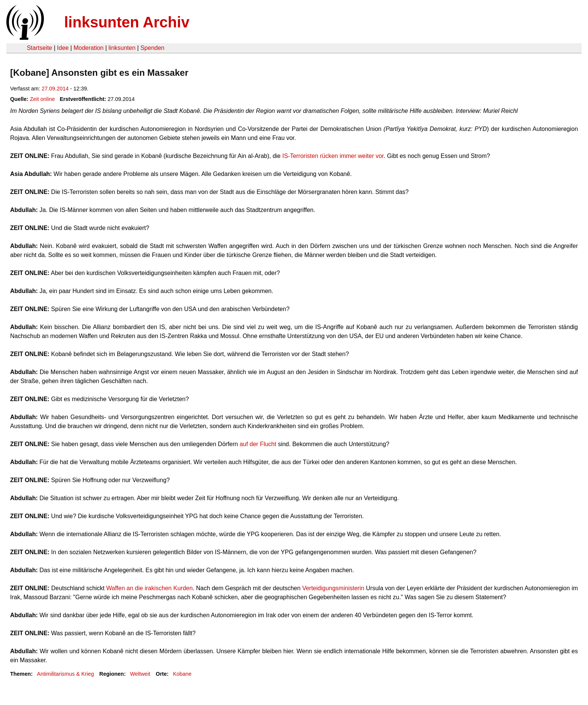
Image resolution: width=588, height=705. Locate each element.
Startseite (39, 48)
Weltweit (140, 674)
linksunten (122, 48)
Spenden (152, 48)
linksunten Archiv (127, 22)
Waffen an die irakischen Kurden (149, 588)
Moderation (88, 48)
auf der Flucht (258, 444)
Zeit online (42, 99)
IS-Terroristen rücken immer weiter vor (333, 156)
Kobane (182, 674)
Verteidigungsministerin (334, 588)
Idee (63, 48)
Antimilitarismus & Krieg (65, 674)
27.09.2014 (55, 89)
